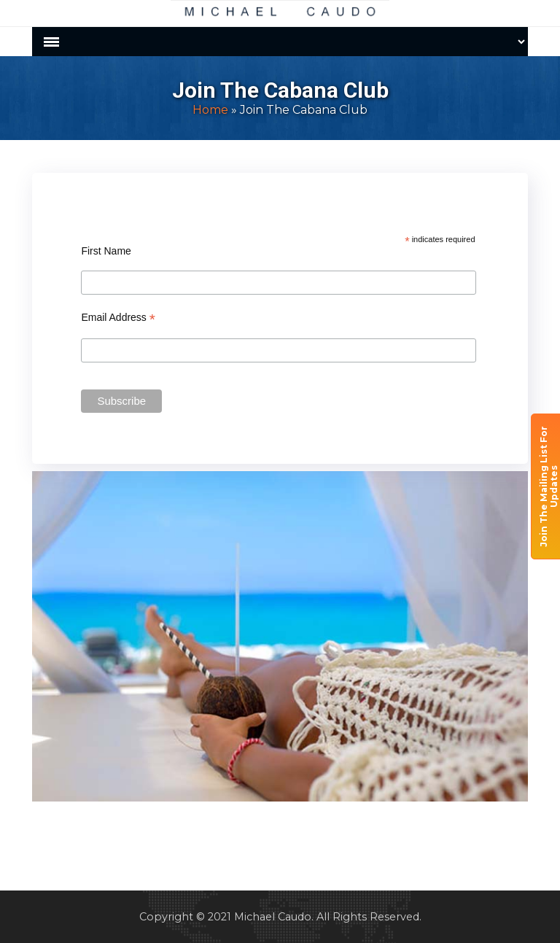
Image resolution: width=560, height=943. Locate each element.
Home (210, 110)
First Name (106, 251)
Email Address (118, 318)
